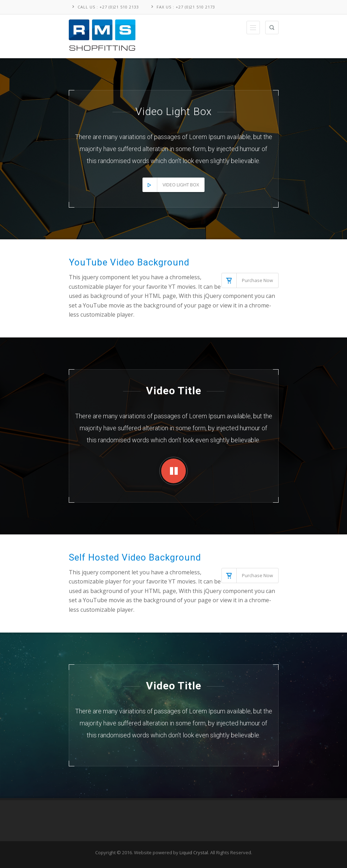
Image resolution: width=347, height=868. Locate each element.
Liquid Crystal (194, 852)
